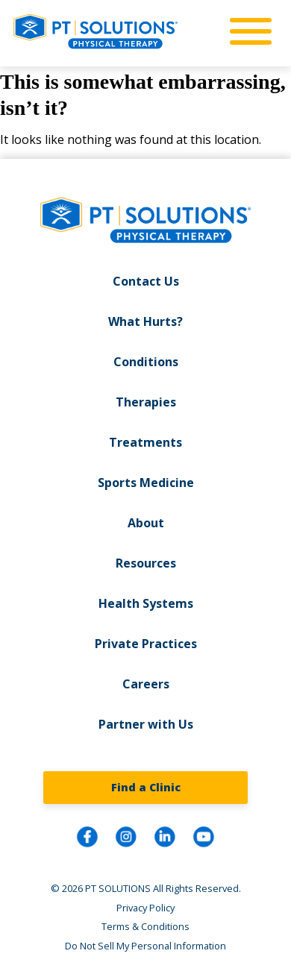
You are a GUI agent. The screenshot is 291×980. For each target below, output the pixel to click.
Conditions (146, 362)
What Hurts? (145, 321)
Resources (146, 563)
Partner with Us (146, 724)
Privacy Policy (145, 908)
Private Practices (146, 644)
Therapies (146, 402)
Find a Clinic (146, 787)
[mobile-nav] (246, 32)
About (146, 523)
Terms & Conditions (145, 926)
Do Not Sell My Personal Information (145, 946)
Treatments (145, 442)
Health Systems (146, 603)
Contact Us (146, 281)
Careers (146, 684)
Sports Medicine (146, 483)
